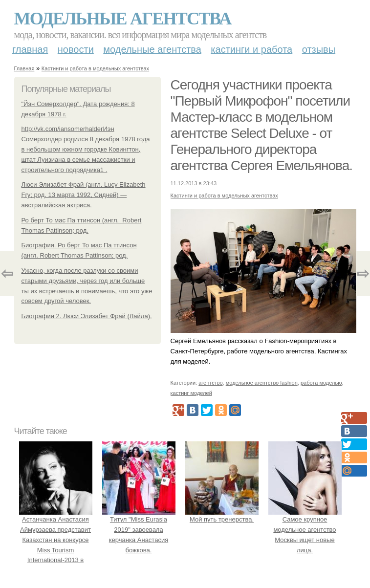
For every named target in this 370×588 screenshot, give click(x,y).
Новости (76, 49)
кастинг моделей (191, 393)
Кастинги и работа (251, 49)
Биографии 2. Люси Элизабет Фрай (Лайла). (87, 316)
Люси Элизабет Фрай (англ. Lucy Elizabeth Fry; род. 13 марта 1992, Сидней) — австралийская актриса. (84, 195)
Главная (30, 49)
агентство (210, 383)
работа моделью (321, 383)
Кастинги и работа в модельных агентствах (95, 68)
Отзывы (319, 49)
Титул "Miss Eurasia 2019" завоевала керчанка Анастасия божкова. (139, 529)
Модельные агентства (123, 19)
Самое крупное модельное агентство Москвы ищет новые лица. (305, 529)
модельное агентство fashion (262, 383)
